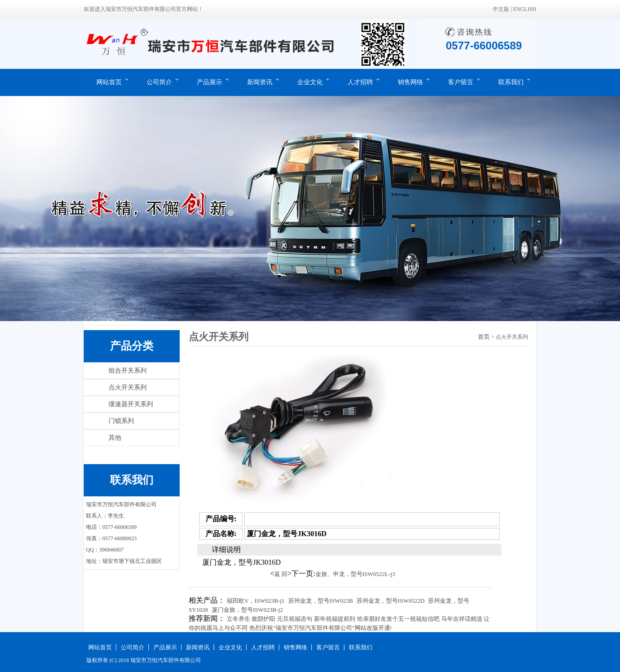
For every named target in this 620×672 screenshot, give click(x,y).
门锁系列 (121, 421)
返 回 (281, 574)
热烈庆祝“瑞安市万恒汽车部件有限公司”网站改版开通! (321, 628)
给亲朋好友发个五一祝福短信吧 (398, 619)
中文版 (501, 9)
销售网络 (410, 82)
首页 (484, 337)
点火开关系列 (128, 387)
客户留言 (461, 82)
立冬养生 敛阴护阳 (251, 619)
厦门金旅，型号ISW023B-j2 (247, 610)
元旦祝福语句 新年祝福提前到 (316, 619)
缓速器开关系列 (131, 404)
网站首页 (109, 82)
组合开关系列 (128, 371)
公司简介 (159, 82)
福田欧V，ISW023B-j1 (256, 601)
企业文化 (310, 82)
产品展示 (210, 82)
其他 (115, 438)
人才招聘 (360, 82)
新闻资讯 (260, 82)
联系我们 (511, 82)
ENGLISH (525, 9)
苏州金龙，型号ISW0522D (391, 601)
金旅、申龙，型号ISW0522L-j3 (355, 574)
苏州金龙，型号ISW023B (321, 601)
